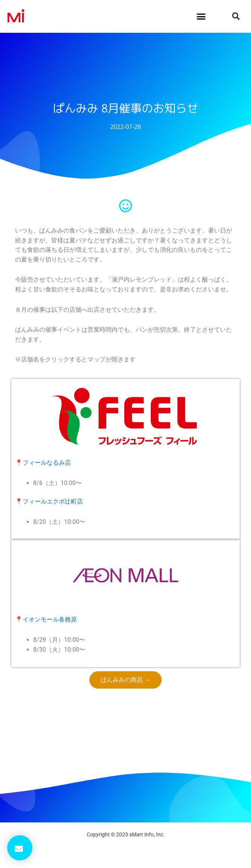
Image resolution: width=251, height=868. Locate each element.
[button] (201, 17)
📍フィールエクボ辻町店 (49, 501)
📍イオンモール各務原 (46, 619)
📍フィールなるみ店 (43, 463)
